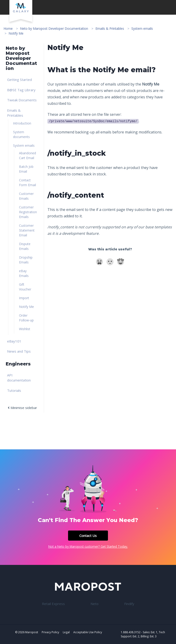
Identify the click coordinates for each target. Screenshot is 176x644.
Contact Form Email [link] (27, 182)
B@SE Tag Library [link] (21, 90)
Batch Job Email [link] (26, 169)
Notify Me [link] (26, 307)
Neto (95, 604)
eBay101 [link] (14, 341)
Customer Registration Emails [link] (28, 212)
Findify (129, 604)
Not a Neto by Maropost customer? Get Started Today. (88, 546)
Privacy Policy (50, 632)
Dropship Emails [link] (26, 260)
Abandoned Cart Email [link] (27, 155)
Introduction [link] (22, 123)
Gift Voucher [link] (25, 287)
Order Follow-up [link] (26, 318)
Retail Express (53, 604)
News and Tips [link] (19, 351)
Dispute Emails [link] (25, 246)
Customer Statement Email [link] (27, 230)
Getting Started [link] (19, 80)
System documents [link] (21, 134)
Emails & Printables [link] (15, 113)
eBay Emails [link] (24, 273)
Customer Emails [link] (26, 196)
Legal (66, 632)
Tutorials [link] (14, 390)
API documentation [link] (19, 378)
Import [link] (24, 298)
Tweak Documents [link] (22, 100)
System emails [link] (24, 145)
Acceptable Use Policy (88, 632)
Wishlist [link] (25, 329)
